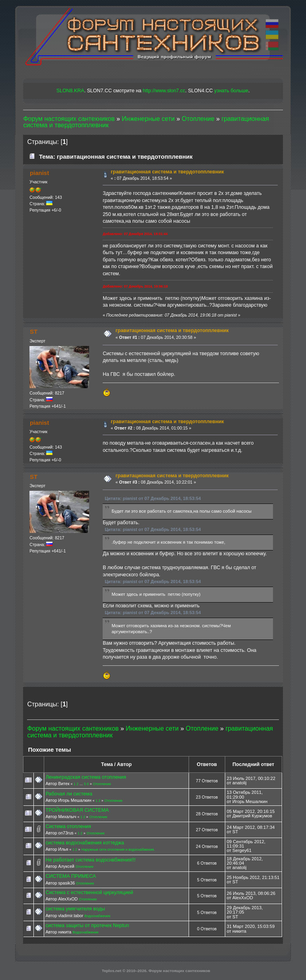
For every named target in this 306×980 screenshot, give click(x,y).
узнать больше (231, 91)
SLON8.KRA (70, 91)
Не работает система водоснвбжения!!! (90, 860)
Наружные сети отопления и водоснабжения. (118, 850)
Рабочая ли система (69, 794)
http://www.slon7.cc (164, 91)
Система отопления (68, 826)
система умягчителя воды (75, 909)
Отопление (102, 784)
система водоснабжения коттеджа (85, 843)
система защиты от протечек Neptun (87, 926)
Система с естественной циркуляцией (89, 892)
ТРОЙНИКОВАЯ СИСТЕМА (77, 810)
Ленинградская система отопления (86, 777)
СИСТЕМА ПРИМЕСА (71, 876)
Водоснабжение (97, 916)
